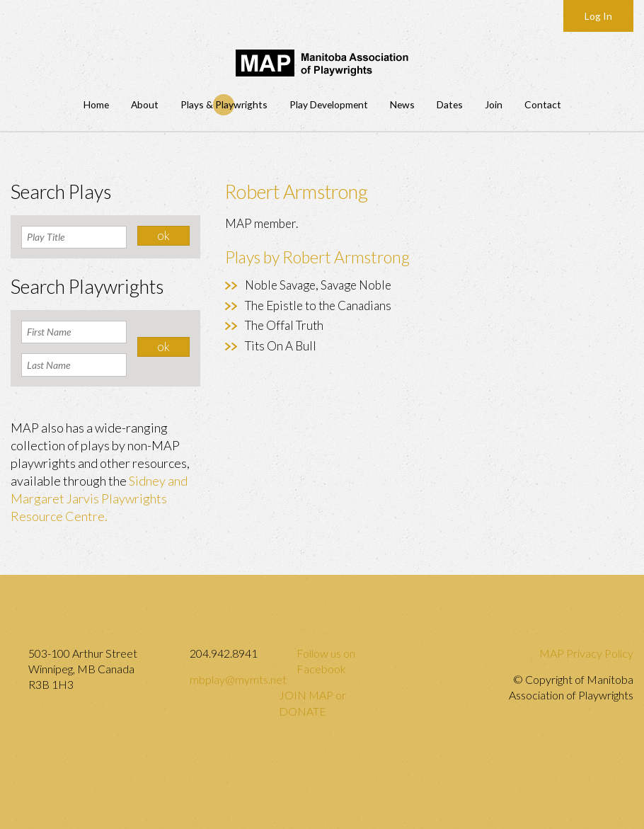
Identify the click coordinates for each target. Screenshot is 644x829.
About (145, 104)
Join (494, 104)
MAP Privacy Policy (586, 653)
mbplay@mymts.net (238, 679)
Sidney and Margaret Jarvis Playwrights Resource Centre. (99, 498)
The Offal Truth (284, 325)
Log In (598, 16)
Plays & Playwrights (224, 104)
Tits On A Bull (281, 346)
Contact (543, 104)
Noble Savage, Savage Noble (318, 285)
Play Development (329, 104)
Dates (450, 104)
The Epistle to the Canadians (318, 305)
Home (96, 104)
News (402, 104)
